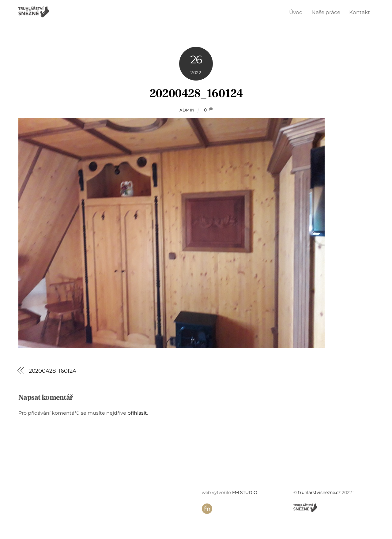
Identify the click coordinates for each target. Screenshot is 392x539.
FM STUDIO (245, 492)
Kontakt (360, 12)
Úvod (296, 12)
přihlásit (137, 413)
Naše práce (326, 12)
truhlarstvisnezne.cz (319, 492)
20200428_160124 (196, 93)
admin (187, 110)
